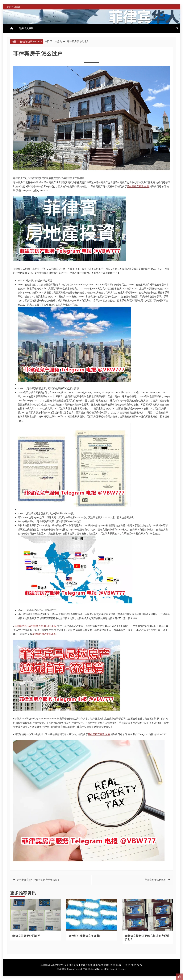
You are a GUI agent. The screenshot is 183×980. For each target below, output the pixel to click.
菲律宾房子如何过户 (155, 880)
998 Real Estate (48, 626)
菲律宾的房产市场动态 (44, 634)
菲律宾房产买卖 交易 (138, 186)
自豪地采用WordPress (69, 969)
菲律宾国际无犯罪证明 (26, 936)
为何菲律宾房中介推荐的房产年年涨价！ (38, 880)
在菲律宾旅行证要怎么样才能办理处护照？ (147, 937)
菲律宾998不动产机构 (26, 626)
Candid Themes (118, 969)
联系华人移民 (26, 28)
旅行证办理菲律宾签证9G (84, 936)
